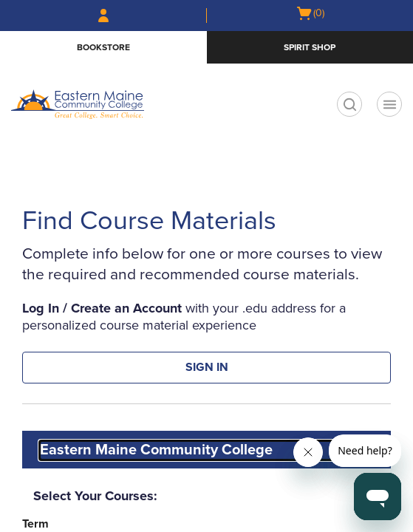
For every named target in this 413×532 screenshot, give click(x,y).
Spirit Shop (310, 47)
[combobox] (208, 450)
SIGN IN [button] (207, 367)
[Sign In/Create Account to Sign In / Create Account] (103, 16)
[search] (349, 104)
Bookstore (103, 47)
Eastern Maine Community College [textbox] (156, 450)
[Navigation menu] (389, 104)
